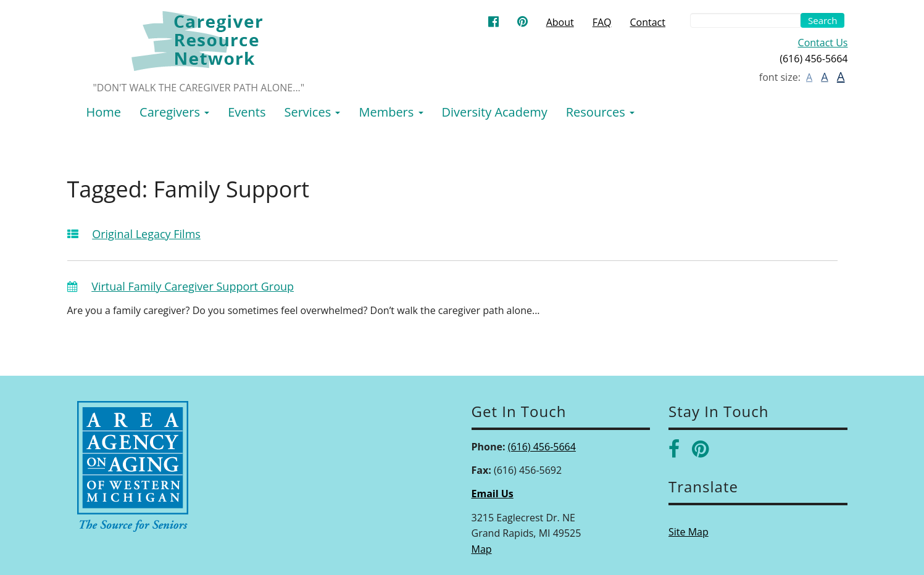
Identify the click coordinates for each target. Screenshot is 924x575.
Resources (600, 112)
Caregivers (174, 112)
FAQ (602, 22)
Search (823, 20)
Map (482, 549)
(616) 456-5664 (542, 447)
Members (391, 112)
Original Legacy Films (146, 234)
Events (247, 112)
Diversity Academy (495, 112)
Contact (648, 22)
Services (312, 112)
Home (104, 112)
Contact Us (823, 43)
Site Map (689, 532)
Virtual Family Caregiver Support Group (193, 286)
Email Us (493, 494)
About (560, 22)
